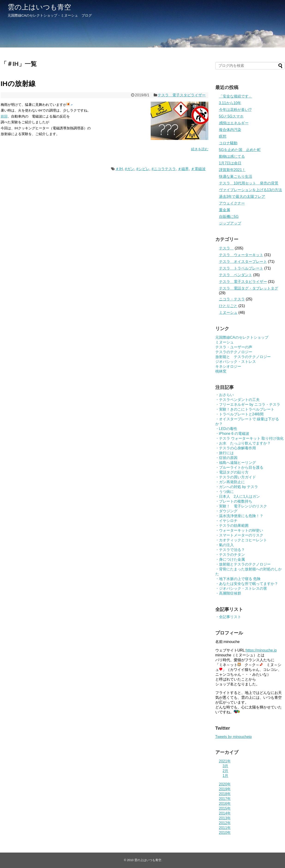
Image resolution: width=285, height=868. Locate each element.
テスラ (226, 248)
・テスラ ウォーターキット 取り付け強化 (250, 438)
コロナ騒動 (228, 143)
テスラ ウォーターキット (241, 255)
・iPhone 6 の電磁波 (232, 434)
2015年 (225, 808)
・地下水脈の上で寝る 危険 (238, 579)
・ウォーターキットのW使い (239, 530)
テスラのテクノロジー (234, 352)
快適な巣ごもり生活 (236, 176)
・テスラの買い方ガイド (236, 477)
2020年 (225, 784)
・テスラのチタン (230, 555)
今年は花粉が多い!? (235, 110)
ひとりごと (228, 306)
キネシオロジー (228, 366)
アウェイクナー (232, 203)
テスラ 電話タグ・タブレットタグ (249, 288)
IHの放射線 (18, 84)
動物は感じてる (232, 156)
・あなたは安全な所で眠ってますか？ (247, 584)
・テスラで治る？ (230, 550)
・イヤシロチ (226, 521)
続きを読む (200, 149)
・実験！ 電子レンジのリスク (241, 506)
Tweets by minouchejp (234, 737)
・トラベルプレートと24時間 (240, 414)
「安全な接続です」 (236, 96)
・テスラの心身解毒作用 (236, 448)
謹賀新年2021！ (232, 170)
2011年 (225, 828)
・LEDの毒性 (226, 429)
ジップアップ (230, 223)
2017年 (225, 799)
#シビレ (143, 169)
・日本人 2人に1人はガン (238, 496)
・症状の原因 (226, 458)
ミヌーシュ (228, 313)
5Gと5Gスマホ (231, 116)
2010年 (225, 833)
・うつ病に (225, 492)
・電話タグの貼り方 (232, 472)
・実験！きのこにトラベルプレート (245, 409)
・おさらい (225, 395)
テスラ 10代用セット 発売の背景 (249, 183)
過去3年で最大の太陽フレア (242, 197)
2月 (226, 771)
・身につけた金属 (230, 559)
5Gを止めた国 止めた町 (240, 150)
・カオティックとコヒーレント (241, 540)
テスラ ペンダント (236, 275)
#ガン (130, 169)
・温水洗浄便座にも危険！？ (239, 516)
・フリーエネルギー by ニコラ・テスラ (248, 404)
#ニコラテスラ (164, 169)
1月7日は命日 (230, 163)
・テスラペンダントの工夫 (237, 400)
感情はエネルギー (234, 123)
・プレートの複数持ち (234, 501)
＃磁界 (183, 169)
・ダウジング (226, 511)
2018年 (225, 794)
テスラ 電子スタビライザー (182, 95)
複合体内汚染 (230, 130)
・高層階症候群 (228, 593)
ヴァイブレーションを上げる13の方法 (251, 190)
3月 (226, 766)
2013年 (225, 818)
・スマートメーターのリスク (239, 535)
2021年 (225, 761)
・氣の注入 (225, 545)
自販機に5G (229, 217)
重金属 (225, 210)
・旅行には (225, 453)
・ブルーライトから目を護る (239, 467)
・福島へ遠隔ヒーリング (236, 463)
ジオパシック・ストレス (236, 362)
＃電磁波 (198, 169)
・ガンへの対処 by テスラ (237, 487)
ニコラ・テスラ (232, 299)
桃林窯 (221, 371)
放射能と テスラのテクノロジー (243, 357)
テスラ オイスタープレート (243, 262)
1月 (226, 776)
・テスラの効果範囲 (232, 526)
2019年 (225, 789)
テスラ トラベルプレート (241, 268)
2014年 (225, 813)
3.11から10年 (230, 103)
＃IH (119, 169)
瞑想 (223, 136)
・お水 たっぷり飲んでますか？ (243, 443)
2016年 (225, 804)
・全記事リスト (228, 617)
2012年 (225, 823)
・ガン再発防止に (230, 482)
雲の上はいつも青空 (39, 7)
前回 (4, 116)
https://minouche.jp (261, 650)
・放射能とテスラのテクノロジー (243, 564)
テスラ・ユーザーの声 (234, 347)
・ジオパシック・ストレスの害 (241, 588)
